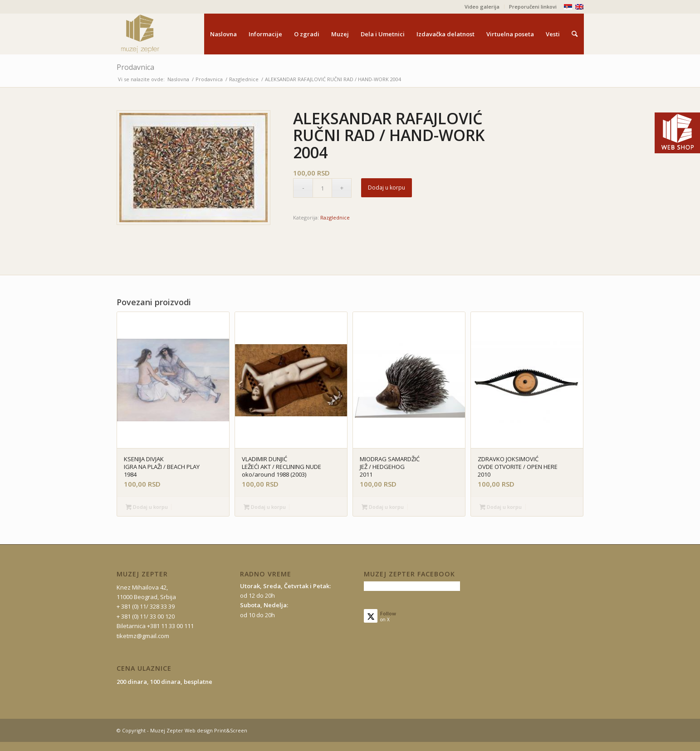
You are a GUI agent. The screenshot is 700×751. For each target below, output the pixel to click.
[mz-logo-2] (161, 34)
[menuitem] (482, 7)
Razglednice (335, 217)
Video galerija (482, 7)
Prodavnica (135, 67)
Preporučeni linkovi (533, 7)
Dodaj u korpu (387, 188)
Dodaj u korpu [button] (147, 507)
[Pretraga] (575, 34)
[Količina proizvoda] (322, 188)
